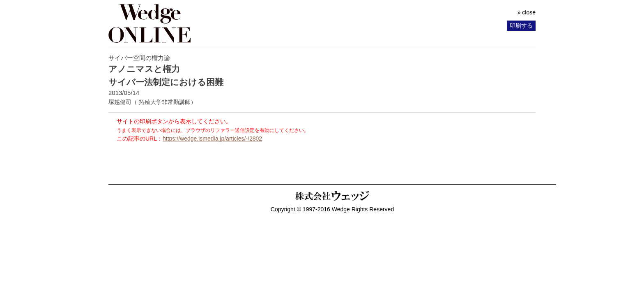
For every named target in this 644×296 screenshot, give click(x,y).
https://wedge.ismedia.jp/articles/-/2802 (212, 139)
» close (527, 12)
